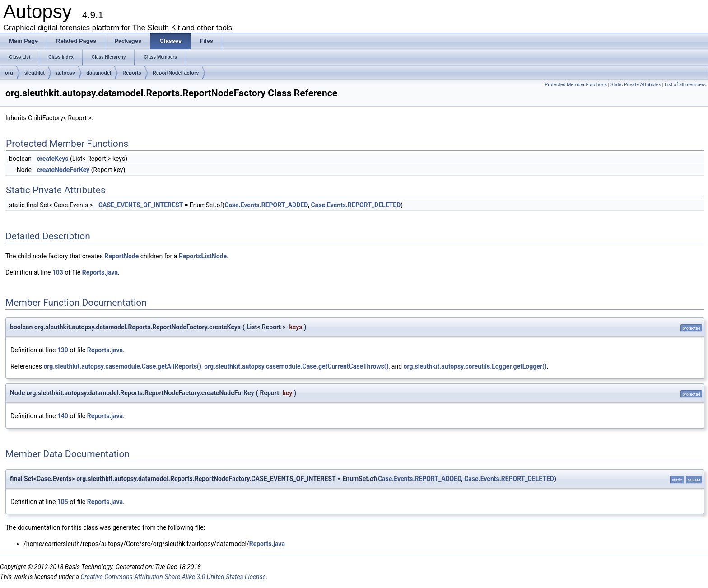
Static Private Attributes (636, 85)
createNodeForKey (63, 170)
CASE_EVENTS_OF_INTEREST (141, 205)
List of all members (685, 85)
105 (63, 502)
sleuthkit (35, 73)
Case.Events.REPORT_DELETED (356, 205)
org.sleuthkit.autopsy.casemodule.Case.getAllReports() (122, 366)
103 (58, 272)
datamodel (99, 73)
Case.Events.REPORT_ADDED (266, 205)
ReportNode (122, 256)
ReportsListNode (203, 256)
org (9, 73)
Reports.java (100, 272)
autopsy (65, 73)
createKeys (52, 159)
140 (63, 416)
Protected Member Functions (576, 85)
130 (63, 350)
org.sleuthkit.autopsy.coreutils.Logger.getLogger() (475, 366)
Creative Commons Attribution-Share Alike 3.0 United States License (173, 577)
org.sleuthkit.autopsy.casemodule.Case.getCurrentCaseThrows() (296, 366)
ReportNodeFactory (176, 73)
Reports (132, 73)
